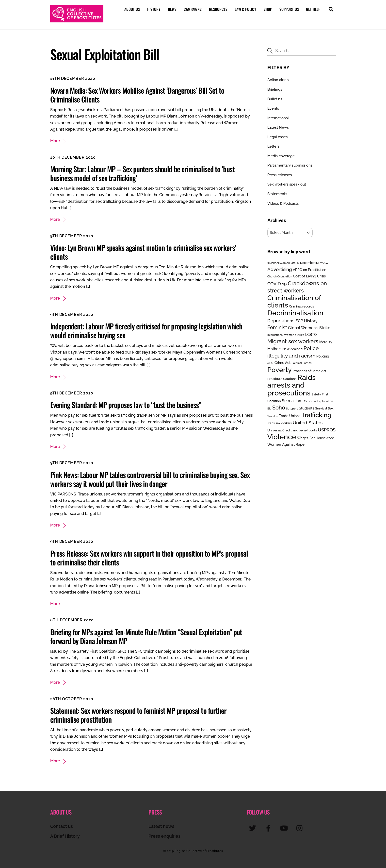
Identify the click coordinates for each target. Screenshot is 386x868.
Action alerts (278, 80)
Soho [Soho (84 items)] (279, 407)
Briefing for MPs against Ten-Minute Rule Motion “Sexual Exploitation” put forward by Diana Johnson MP (146, 636)
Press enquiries (164, 836)
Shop (268, 9)
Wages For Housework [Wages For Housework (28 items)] (315, 438)
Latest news (161, 826)
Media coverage (281, 156)
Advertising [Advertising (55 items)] (280, 269)
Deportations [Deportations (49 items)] (281, 320)
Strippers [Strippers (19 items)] (292, 408)
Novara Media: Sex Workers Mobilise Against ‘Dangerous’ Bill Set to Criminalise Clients (137, 94)
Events (273, 108)
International (278, 118)
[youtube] (285, 828)
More (55, 141)
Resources (218, 9)
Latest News (278, 127)
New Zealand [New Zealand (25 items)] (292, 349)
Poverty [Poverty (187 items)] (280, 369)
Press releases (280, 175)
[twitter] (253, 828)
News (172, 9)
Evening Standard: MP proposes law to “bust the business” (126, 405)
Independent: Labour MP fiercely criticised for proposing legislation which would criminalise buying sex (146, 331)
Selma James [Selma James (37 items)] (294, 401)
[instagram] (301, 828)
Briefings (275, 89)
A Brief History (65, 836)
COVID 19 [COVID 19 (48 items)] (277, 283)
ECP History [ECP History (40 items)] (306, 321)
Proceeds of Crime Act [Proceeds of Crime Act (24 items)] (310, 371)
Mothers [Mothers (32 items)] (274, 349)
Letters (273, 146)
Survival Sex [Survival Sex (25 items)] (324, 408)
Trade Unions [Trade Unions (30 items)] (290, 416)
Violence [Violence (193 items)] (282, 437)
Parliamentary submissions (290, 165)
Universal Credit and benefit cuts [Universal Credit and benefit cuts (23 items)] (292, 430)
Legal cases (277, 137)
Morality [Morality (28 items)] (326, 342)
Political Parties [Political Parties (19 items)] (301, 363)
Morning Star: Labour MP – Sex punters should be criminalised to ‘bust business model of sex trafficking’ (142, 173)
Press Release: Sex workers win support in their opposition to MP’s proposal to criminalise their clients (149, 557)
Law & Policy (245, 9)
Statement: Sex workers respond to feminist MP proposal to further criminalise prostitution (138, 715)
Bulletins (275, 99)
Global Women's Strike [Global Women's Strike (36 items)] (309, 328)
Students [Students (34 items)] (306, 408)
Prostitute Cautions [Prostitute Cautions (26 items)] (282, 378)
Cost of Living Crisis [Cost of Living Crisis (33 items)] (309, 276)
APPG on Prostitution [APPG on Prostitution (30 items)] (310, 270)
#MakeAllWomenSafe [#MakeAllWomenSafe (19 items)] (281, 263)
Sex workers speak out (287, 184)
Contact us (62, 826)
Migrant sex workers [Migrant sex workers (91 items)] (293, 341)
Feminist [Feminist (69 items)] (277, 327)
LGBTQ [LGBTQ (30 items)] (311, 334)
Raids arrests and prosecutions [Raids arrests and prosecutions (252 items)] (291, 385)
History (154, 9)
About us (132, 9)
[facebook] (269, 828)
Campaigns (193, 9)
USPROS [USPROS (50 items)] (327, 430)
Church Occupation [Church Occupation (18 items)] (280, 277)
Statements (277, 194)
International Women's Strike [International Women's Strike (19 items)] (286, 335)
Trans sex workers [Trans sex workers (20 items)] (280, 423)
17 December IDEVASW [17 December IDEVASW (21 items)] (313, 263)
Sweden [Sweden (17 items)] (273, 416)
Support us (289, 9)
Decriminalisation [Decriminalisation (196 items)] (295, 313)
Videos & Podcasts (283, 203)
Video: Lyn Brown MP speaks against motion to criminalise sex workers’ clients (143, 252)
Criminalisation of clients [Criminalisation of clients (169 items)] (294, 301)
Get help (313, 9)
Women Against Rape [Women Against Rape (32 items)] (286, 444)
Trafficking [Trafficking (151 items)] (316, 415)
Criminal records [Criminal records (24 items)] (301, 306)
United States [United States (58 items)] (308, 423)
